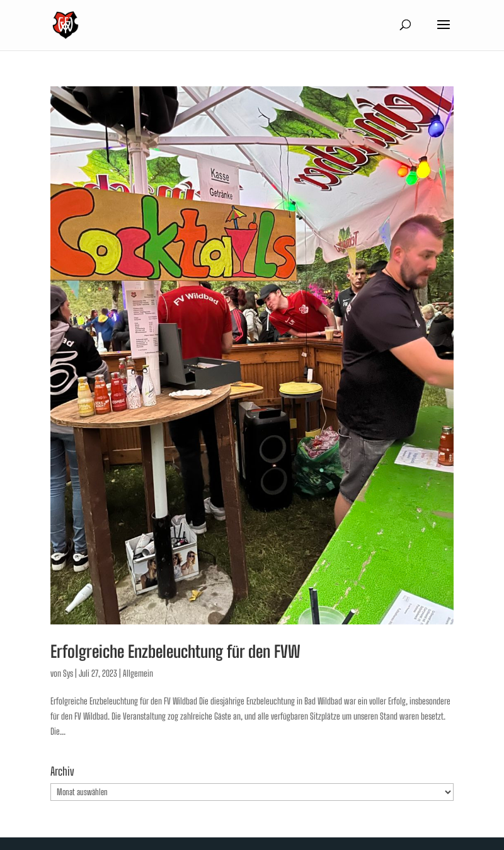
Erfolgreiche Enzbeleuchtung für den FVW (175, 652)
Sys (68, 673)
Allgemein (138, 673)
